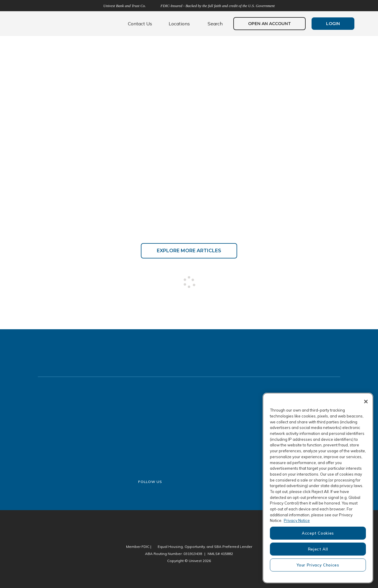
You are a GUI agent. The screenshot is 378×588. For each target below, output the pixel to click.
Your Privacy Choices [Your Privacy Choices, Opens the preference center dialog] (318, 565)
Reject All (318, 549)
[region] (318, 488)
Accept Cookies (318, 533)
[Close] (366, 402)
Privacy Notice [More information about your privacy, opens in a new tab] (297, 520)
